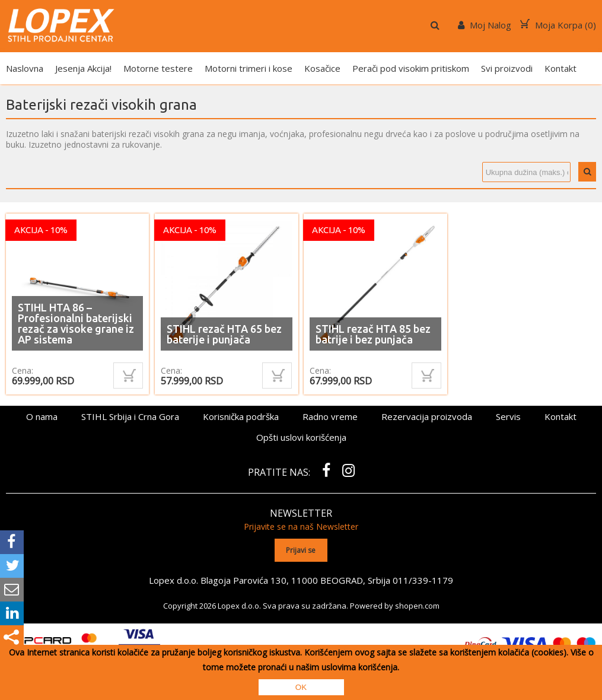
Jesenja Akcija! (83, 68)
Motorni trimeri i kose (249, 68)
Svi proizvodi (507, 68)
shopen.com (417, 606)
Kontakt (560, 68)
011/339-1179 (423, 580)
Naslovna (25, 68)
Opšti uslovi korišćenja (301, 437)
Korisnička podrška (241, 416)
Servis (508, 416)
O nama (42, 416)
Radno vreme (330, 416)
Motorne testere (158, 68)
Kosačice (322, 68)
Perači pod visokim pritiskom (411, 68)
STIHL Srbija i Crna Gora (130, 416)
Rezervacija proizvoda (427, 416)
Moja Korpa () (558, 25)
